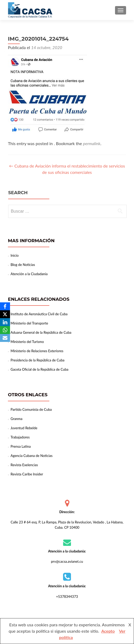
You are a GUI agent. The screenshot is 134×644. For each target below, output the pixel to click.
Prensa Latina (21, 446)
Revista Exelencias (24, 465)
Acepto (108, 631)
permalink (92, 143)
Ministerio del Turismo (27, 342)
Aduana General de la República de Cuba (41, 332)
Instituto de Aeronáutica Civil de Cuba (39, 314)
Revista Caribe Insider (27, 474)
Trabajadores (20, 437)
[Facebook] (5, 306)
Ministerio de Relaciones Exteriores (37, 351)
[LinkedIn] (5, 322)
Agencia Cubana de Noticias (32, 456)
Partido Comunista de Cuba (31, 409)
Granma (16, 419)
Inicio (15, 255)
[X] (5, 314)
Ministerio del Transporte (29, 323)
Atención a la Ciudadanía (29, 274)
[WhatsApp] (5, 330)
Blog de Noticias (23, 265)
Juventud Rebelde (24, 428)
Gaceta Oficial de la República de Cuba (39, 369)
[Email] (5, 338)
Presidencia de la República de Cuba (37, 360)
